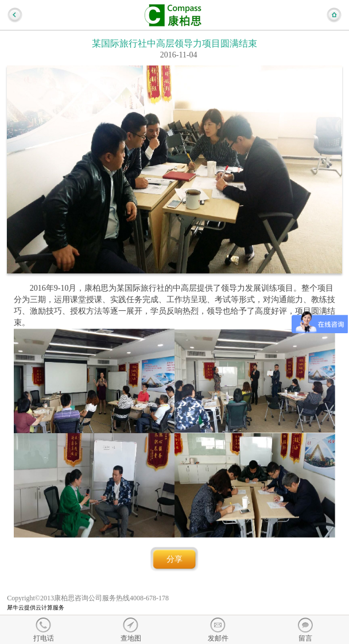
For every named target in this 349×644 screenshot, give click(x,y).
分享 (174, 559)
